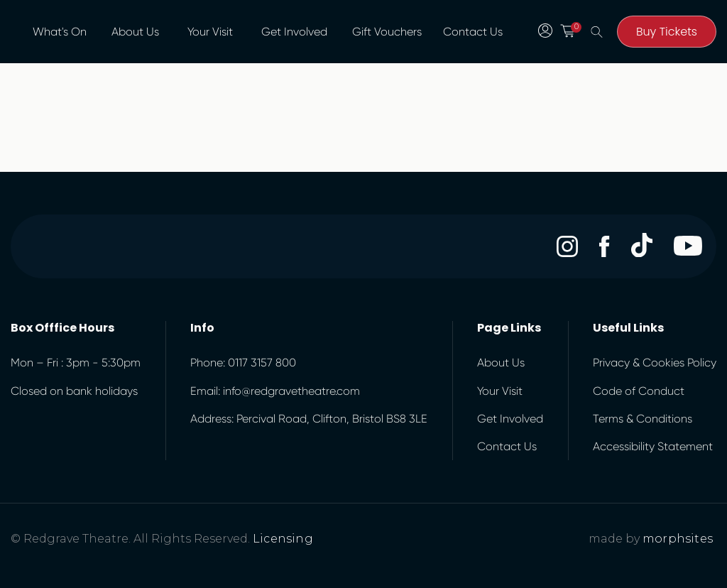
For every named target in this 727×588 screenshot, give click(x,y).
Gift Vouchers (387, 32)
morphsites (678, 539)
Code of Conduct (639, 391)
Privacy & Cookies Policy (655, 363)
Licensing (283, 539)
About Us (135, 32)
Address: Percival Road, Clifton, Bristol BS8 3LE (309, 419)
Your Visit (210, 32)
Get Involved (294, 32)
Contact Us (473, 32)
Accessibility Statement (653, 446)
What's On (60, 32)
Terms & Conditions (643, 419)
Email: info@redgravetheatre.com (275, 391)
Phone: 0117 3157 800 (243, 363)
